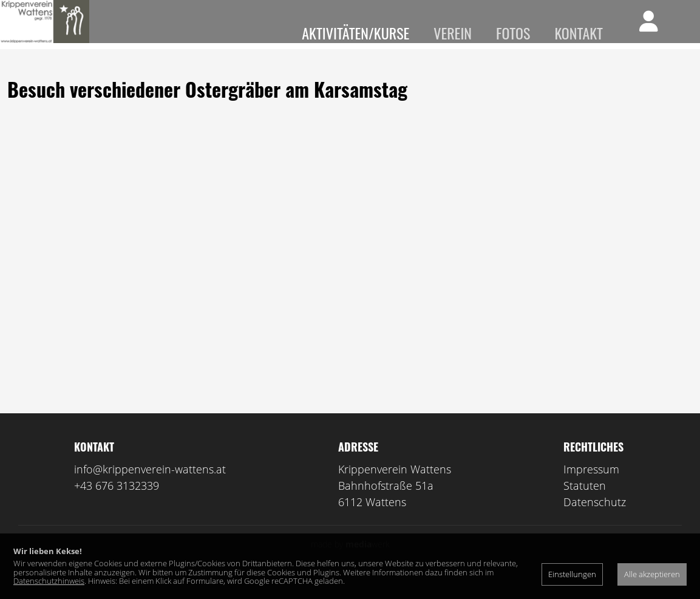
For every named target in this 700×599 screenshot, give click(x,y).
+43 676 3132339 (117, 503)
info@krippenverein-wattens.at (150, 487)
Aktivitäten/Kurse (355, 33)
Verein (453, 33)
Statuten (585, 503)
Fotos (513, 33)
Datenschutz (595, 519)
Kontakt (579, 33)
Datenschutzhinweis (49, 581)
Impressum (591, 487)
